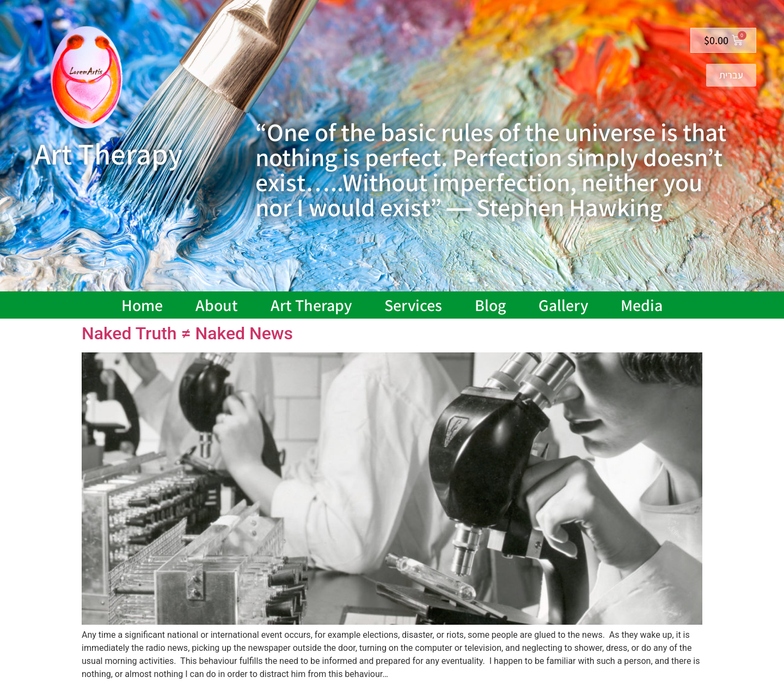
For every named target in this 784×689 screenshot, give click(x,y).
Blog (490, 305)
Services (413, 305)
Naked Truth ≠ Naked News (187, 333)
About (217, 305)
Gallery (563, 305)
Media (642, 305)
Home (142, 305)
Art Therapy (311, 305)
